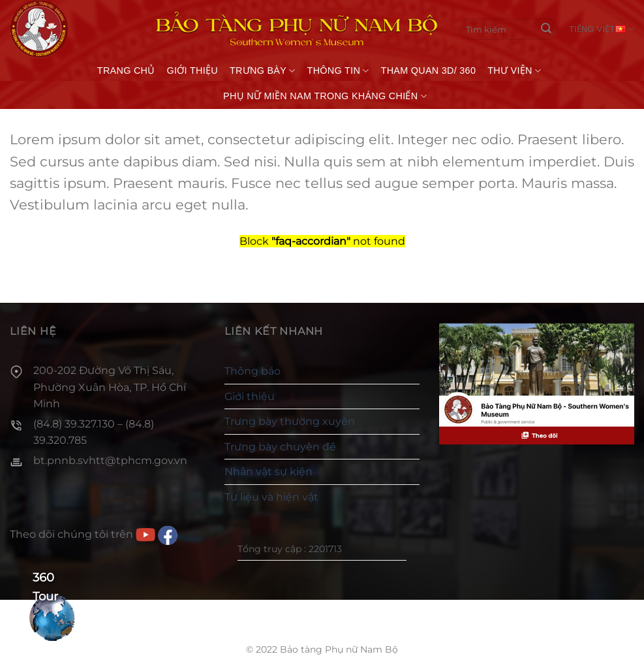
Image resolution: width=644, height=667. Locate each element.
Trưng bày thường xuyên (290, 421)
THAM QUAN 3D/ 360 (429, 70)
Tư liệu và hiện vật (271, 497)
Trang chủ (126, 70)
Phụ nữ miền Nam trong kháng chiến (325, 96)
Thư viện (514, 71)
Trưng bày (263, 71)
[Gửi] (546, 29)
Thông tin (338, 71)
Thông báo (253, 371)
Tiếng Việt (602, 29)
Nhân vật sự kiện (268, 472)
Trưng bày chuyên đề (280, 447)
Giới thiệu (192, 70)
